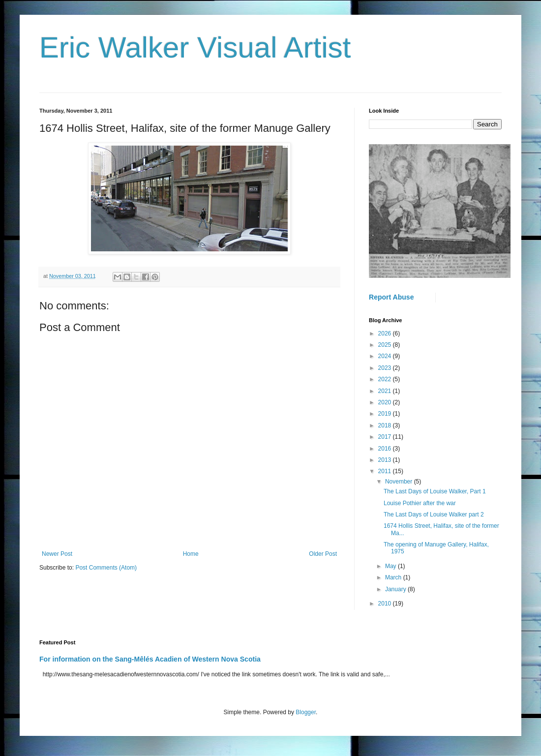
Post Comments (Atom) (106, 568)
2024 (386, 356)
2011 (386, 471)
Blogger (306, 712)
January (396, 589)
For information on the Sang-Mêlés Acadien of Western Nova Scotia (150, 659)
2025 (386, 345)
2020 (386, 402)
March (394, 577)
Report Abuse (391, 297)
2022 (386, 379)
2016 (386, 449)
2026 (386, 333)
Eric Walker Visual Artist (195, 47)
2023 (386, 368)
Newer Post (57, 554)
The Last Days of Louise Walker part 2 (434, 514)
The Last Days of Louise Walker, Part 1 (435, 491)
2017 (386, 437)
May (391, 566)
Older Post (323, 554)
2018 (386, 425)
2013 (386, 460)
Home (191, 554)
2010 (386, 604)
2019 (386, 414)
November (400, 482)
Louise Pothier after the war (420, 503)
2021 (386, 391)
